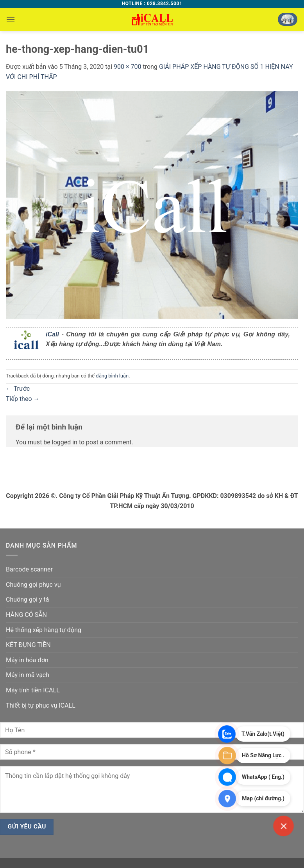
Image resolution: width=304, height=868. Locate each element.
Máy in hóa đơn (27, 660)
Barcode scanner (29, 569)
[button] (11, 19)
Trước (18, 389)
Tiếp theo (23, 399)
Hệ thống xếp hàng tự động (44, 630)
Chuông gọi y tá (27, 599)
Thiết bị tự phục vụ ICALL (41, 705)
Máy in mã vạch (28, 675)
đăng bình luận (112, 376)
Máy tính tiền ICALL (33, 690)
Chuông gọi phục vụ (33, 585)
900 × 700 (127, 67)
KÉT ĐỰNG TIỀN (28, 645)
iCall (52, 334)
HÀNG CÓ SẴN (26, 615)
